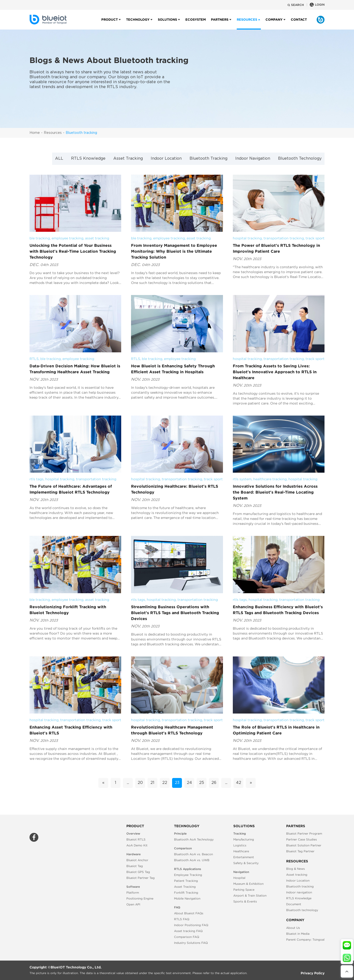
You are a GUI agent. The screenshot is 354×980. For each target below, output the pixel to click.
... (128, 783)
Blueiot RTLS (136, 839)
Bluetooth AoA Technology (194, 839)
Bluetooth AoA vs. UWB (192, 860)
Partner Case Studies (302, 839)
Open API (133, 904)
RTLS (34, 359)
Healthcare (241, 851)
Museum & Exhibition (248, 884)
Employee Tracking (188, 875)
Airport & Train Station (250, 895)
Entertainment (244, 857)
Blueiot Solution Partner (304, 845)
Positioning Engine (140, 898)
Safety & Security (246, 863)
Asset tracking (297, 875)
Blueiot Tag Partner (300, 851)
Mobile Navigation (187, 898)
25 (202, 783)
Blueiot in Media (298, 934)
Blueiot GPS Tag (138, 872)
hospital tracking (247, 238)
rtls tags (37, 479)
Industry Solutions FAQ (191, 943)
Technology (138, 24)
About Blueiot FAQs (189, 913)
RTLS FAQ (182, 919)
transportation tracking (284, 238)
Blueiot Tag (135, 866)
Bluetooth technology (302, 910)
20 (140, 783)
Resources (53, 133)
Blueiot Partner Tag (140, 878)
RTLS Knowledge (88, 159)
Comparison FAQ (187, 937)
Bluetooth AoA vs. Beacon (193, 854)
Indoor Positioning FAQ (191, 925)
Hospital (239, 878)
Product (110, 24)
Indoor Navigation (253, 159)
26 (214, 783)
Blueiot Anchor (137, 860)
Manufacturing (244, 839)
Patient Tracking (186, 881)
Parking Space (244, 890)
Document (294, 904)
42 (239, 783)
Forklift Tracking (186, 893)
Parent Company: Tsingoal (305, 940)
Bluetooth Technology (300, 159)
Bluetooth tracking (81, 133)
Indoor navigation (299, 892)
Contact (299, 24)
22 (165, 783)
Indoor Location (166, 159)
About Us (293, 928)
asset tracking (97, 238)
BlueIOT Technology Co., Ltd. (76, 967)
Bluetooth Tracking (208, 159)
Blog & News (295, 869)
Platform (133, 893)
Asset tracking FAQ (188, 931)
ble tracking (40, 238)
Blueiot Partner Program (304, 833)
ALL (59, 159)
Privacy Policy (313, 973)
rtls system (242, 479)
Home (35, 133)
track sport (315, 238)
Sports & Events (245, 901)
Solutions (167, 24)
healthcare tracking (270, 479)
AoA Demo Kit (137, 845)
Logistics (240, 845)
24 (189, 783)
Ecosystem (196, 24)
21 (152, 783)
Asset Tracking (128, 159)
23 (177, 783)
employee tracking (67, 238)
